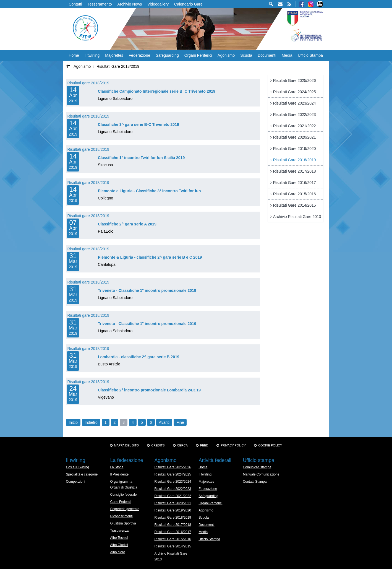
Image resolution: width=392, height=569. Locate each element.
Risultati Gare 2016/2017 (295, 183)
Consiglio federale (123, 495)
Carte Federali (121, 502)
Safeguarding (167, 55)
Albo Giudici (119, 545)
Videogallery (158, 4)
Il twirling (92, 55)
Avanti (164, 422)
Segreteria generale (125, 509)
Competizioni (75, 482)
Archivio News (130, 4)
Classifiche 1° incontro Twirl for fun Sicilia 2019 (141, 158)
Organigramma (121, 482)
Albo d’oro (117, 552)
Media (287, 55)
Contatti (75, 4)
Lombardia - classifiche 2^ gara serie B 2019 (139, 357)
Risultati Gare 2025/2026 (295, 80)
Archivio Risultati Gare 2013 (297, 217)
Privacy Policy (233, 445)
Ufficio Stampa (310, 55)
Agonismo (226, 55)
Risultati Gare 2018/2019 (295, 160)
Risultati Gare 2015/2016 (295, 194)
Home (74, 55)
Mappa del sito (127, 445)
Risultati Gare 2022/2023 (295, 115)
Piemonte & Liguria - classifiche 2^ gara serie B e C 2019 (150, 257)
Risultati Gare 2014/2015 (295, 205)
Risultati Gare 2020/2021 (295, 137)
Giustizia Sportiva (123, 523)
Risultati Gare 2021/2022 (295, 126)
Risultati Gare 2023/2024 (295, 103)
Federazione (140, 55)
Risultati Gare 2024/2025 (295, 92)
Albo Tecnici (119, 538)
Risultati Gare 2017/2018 (295, 171)
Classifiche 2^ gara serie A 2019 (127, 224)
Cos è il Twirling (77, 467)
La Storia (117, 467)
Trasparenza (119, 531)
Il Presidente (119, 474)
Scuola (246, 55)
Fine (180, 422)
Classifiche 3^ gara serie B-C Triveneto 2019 (138, 124)
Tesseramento (100, 4)
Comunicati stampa (257, 467)
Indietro (91, 422)
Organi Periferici (198, 55)
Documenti (267, 55)
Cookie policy (270, 445)
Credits (158, 445)
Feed (204, 445)
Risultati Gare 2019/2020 (295, 149)
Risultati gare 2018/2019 (88, 83)
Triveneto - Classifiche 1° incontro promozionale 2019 (147, 290)
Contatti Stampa (255, 482)
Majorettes (114, 55)
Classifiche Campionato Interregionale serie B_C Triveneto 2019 (157, 91)
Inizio (73, 422)
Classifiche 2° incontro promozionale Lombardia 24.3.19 (149, 390)
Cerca (183, 445)
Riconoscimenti (121, 516)
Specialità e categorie (82, 474)
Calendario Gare (188, 4)
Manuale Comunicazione (261, 474)
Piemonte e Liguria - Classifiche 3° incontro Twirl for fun (149, 191)
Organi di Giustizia (124, 487)
